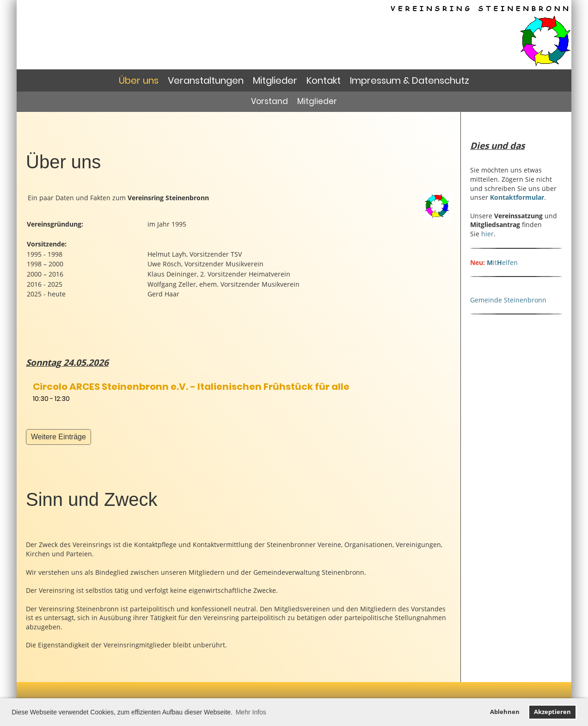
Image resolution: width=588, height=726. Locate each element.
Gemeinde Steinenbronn (508, 300)
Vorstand (269, 101)
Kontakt (324, 80)
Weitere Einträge (58, 437)
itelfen (502, 262)
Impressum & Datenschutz (410, 80)
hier (487, 234)
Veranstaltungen (206, 80)
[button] (239, 392)
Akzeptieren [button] (552, 712)
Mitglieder (275, 80)
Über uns (139, 80)
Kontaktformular (517, 197)
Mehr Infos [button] (251, 712)
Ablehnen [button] (505, 712)
